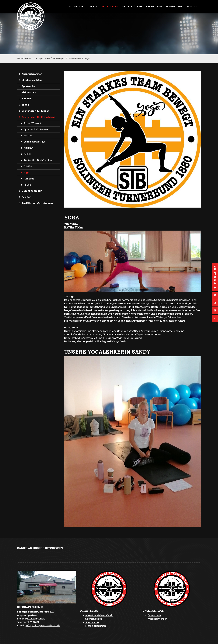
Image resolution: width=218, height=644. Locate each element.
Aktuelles (76, 7)
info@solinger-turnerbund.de (43, 626)
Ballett (27, 154)
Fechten (26, 197)
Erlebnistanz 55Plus (34, 142)
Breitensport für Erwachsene (67, 58)
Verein (92, 7)
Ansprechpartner (32, 74)
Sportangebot (93, 619)
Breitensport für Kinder (35, 111)
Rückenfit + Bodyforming (38, 160)
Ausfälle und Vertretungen (37, 203)
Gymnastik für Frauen (36, 129)
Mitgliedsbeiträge (32, 80)
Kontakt (193, 7)
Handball (27, 99)
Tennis (25, 105)
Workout (28, 148)
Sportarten (110, 7)
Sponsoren (154, 7)
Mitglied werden (158, 619)
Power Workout (32, 123)
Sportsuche (28, 86)
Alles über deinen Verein (99, 615)
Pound (27, 185)
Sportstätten (132, 7)
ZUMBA (28, 166)
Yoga (87, 58)
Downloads (174, 7)
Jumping (29, 179)
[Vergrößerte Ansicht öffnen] (133, 261)
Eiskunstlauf (29, 92)
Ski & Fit (28, 136)
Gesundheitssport (32, 191)
